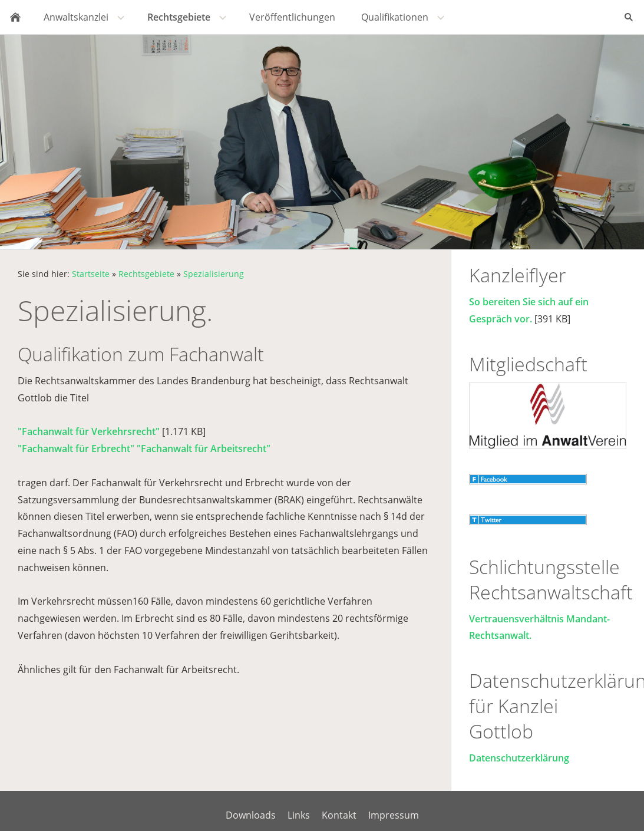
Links (299, 815)
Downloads (251, 815)
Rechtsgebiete (146, 274)
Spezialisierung (214, 274)
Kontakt (339, 815)
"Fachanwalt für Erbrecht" (76, 449)
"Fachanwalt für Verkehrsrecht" (89, 431)
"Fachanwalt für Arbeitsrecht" (204, 449)
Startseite (91, 274)
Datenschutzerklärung (519, 758)
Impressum (394, 815)
